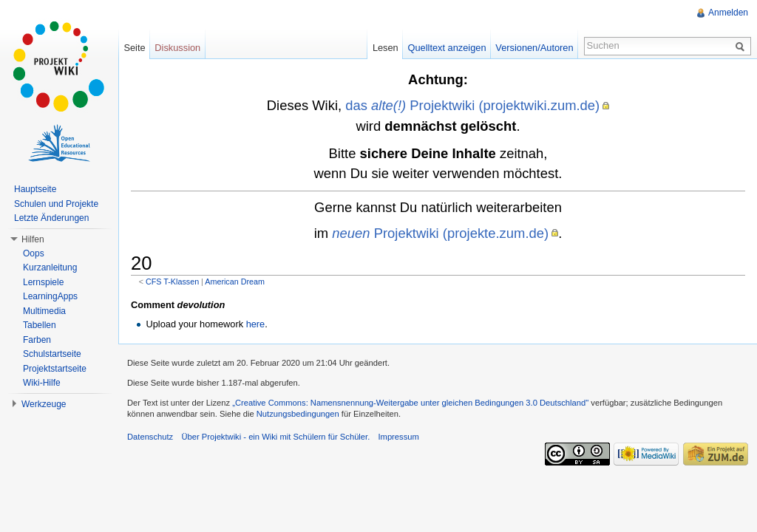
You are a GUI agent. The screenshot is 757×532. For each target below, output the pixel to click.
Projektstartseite (55, 369)
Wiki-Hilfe (42, 383)
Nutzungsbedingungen (298, 414)
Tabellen (40, 325)
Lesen (386, 48)
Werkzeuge (44, 404)
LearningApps (50, 296)
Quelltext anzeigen (447, 48)
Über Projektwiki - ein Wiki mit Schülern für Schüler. (275, 437)
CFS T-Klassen (172, 282)
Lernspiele (43, 282)
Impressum (398, 437)
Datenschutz (150, 437)
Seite (134, 48)
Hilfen (33, 239)
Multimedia (44, 311)
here (256, 324)
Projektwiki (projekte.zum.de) (440, 233)
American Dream (235, 282)
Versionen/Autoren (534, 48)
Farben (37, 340)
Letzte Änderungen (51, 218)
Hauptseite (35, 189)
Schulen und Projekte (56, 204)
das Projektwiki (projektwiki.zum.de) (472, 105)
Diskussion (177, 48)
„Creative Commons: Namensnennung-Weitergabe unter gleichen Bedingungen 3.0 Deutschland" (410, 403)
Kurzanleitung (50, 267)
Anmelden (728, 13)
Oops (34, 253)
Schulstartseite (52, 354)
